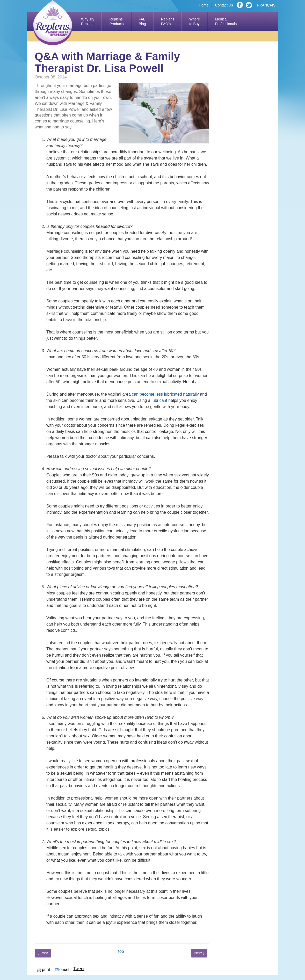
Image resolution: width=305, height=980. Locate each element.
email (62, 970)
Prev (43, 953)
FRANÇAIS (266, 5)
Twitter (250, 5)
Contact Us (224, 5)
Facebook (241, 5)
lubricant (159, 400)
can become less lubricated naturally (165, 394)
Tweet (79, 969)
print (44, 970)
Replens (116, 22)
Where (195, 22)
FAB (142, 22)
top (121, 951)
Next (199, 953)
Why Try (88, 22)
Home (204, 5)
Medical (226, 22)
